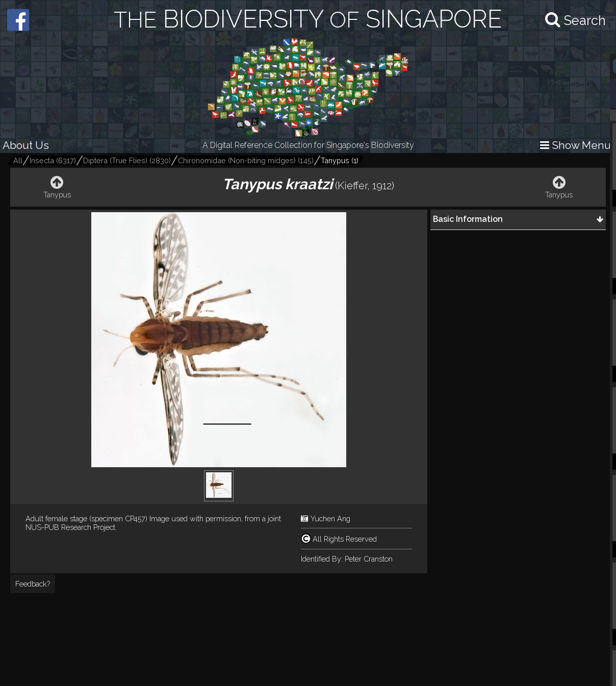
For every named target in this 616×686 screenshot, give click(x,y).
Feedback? (33, 584)
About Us (26, 145)
